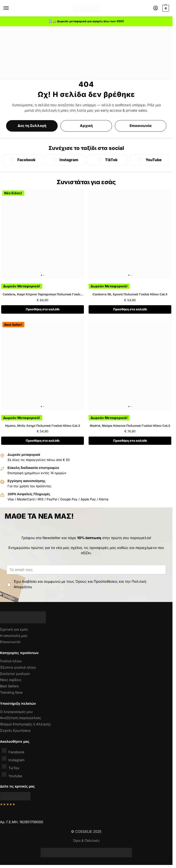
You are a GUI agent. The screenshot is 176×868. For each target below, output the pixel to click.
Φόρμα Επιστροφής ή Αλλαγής (25, 724)
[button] (165, 8)
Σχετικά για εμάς (14, 629)
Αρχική (86, 126)
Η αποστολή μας (14, 636)
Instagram (13, 759)
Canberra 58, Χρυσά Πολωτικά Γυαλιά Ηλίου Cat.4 (130, 294)
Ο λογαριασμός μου (16, 712)
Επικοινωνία (141, 126)
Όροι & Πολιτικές (86, 840)
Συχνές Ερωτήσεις (15, 730)
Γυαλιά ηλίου (11, 661)
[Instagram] (65, 160)
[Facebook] (23, 160)
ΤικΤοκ (11, 767)
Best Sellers (9, 686)
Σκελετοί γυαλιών (15, 674)
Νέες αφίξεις (11, 680)
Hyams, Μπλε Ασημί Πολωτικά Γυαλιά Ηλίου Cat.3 (43, 426)
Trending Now (11, 692)
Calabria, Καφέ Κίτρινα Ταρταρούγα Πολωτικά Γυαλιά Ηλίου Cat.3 (43, 295)
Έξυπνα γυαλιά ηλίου (18, 667)
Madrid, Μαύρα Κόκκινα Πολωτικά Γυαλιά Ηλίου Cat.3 (130, 426)
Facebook (13, 751)
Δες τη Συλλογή (32, 126)
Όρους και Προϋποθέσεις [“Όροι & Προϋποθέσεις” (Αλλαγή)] (97, 581)
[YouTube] (150, 160)
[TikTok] (107, 160)
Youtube (12, 775)
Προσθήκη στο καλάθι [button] (43, 309)
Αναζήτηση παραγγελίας (21, 718)
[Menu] (11, 8)
